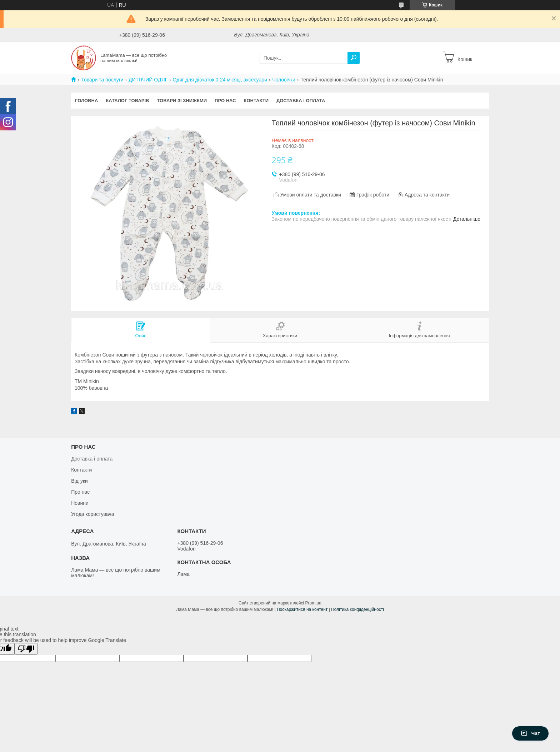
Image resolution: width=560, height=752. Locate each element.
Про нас (225, 101)
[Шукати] (354, 58)
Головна (86, 101)
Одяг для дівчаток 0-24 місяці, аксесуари (220, 80)
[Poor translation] (26, 649)
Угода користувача (92, 514)
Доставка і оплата (301, 101)
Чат (530, 733)
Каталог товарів (127, 101)
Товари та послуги (102, 80)
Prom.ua (313, 603)
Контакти (256, 101)
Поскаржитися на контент (302, 609)
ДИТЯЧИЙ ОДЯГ (148, 80)
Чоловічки (284, 80)
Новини (80, 503)
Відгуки (79, 481)
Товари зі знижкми (182, 101)
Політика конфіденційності (357, 609)
